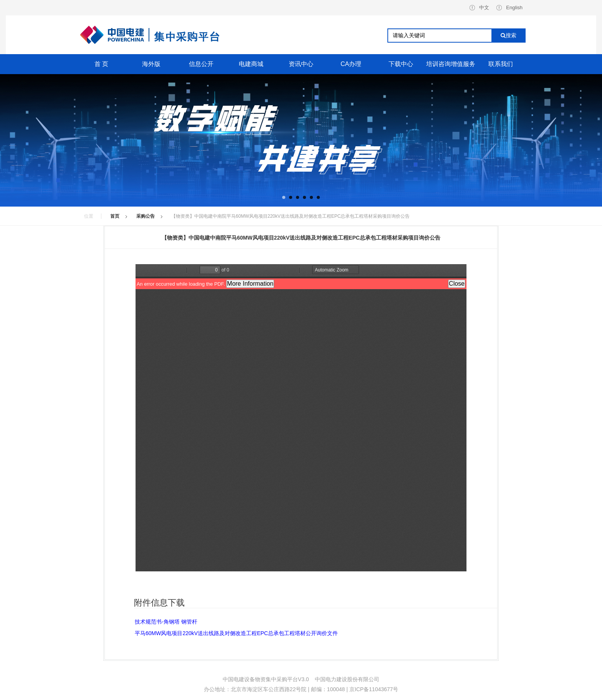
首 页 (101, 64)
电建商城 (251, 64)
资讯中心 (301, 64)
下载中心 (401, 64)
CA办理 (351, 64)
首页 (115, 216)
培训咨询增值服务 (451, 64)
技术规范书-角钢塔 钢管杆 (166, 622)
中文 (479, 7)
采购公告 (146, 216)
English (509, 7)
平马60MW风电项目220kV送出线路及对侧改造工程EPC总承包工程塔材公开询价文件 (236, 633)
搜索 (509, 35)
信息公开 (201, 64)
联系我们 (501, 64)
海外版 (151, 64)
